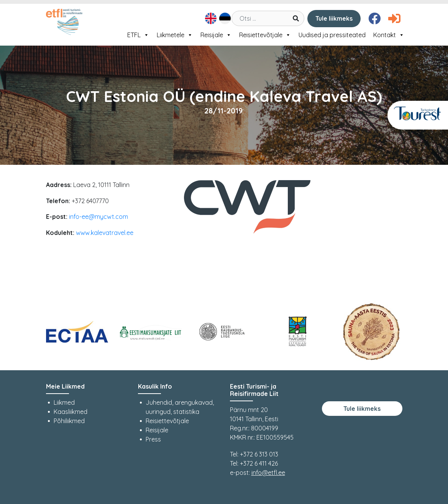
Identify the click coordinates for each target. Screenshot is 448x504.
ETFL (138, 35)
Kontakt (389, 35)
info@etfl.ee (268, 473)
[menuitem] (210, 18)
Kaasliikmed (71, 412)
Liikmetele (175, 35)
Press (153, 439)
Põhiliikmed (69, 421)
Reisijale (216, 35)
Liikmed (64, 402)
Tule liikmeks (334, 18)
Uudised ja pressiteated (332, 35)
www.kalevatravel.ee (105, 233)
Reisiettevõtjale (265, 35)
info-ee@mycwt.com (98, 217)
